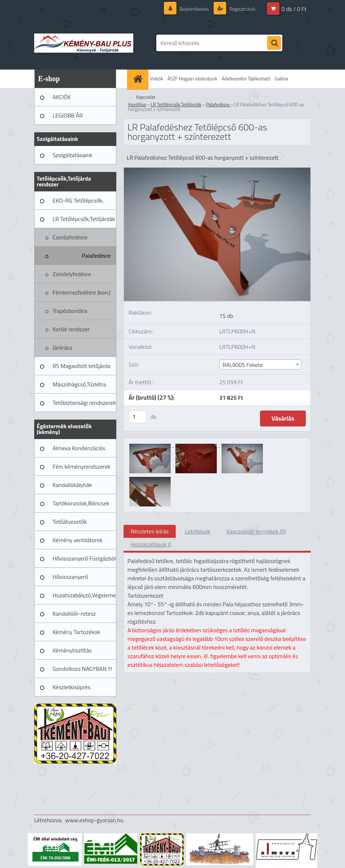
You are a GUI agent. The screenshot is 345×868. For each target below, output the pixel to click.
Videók (156, 79)
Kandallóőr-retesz (74, 614)
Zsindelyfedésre (72, 274)
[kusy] (138, 417)
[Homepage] (139, 79)
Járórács (62, 347)
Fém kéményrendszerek (82, 466)
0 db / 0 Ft (294, 9)
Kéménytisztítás (72, 650)
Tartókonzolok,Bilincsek (81, 503)
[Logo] (84, 43)
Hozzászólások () (151, 544)
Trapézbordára (70, 311)
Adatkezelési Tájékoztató (246, 79)
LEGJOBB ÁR (68, 115)
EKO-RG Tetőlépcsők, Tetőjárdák (78, 203)
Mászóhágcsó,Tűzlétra (79, 384)
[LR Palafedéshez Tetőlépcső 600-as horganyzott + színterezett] (217, 170)
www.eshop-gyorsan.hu (94, 820)
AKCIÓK (62, 97)
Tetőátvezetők (70, 522)
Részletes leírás (150, 531)
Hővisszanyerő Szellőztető (70, 579)
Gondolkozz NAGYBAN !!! (82, 669)
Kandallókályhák (72, 485)
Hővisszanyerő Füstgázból (84, 558)
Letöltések (197, 531)
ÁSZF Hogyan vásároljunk (192, 79)
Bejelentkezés (194, 9)
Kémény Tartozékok (76, 632)
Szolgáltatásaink (72, 155)
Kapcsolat (146, 97)
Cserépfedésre (70, 237)
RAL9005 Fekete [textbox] (243, 365)
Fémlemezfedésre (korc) (82, 292)
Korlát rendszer (71, 329)
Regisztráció (242, 9)
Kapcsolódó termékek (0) (256, 531)
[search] (274, 43)
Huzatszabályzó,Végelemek (84, 595)
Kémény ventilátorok (78, 540)
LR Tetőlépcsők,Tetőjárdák (84, 219)
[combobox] (260, 364)
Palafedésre (96, 256)
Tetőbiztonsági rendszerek (84, 403)
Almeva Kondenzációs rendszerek (79, 451)
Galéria (281, 79)
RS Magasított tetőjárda (81, 366)
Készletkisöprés (71, 687)
